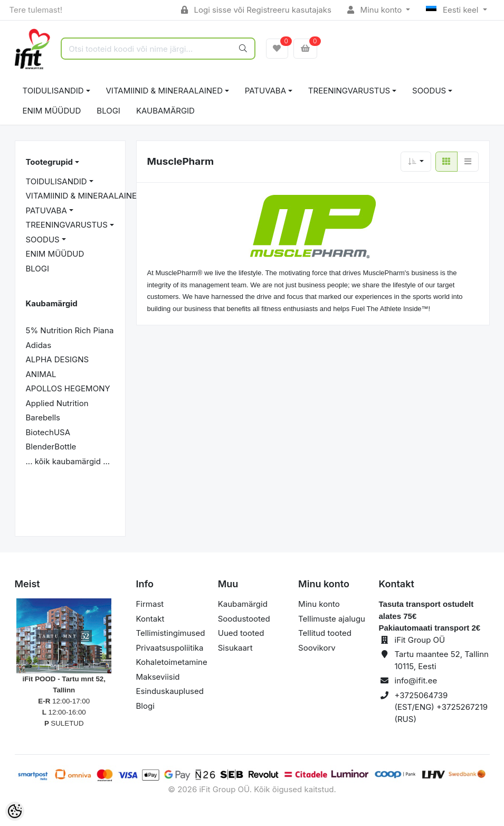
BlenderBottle (51, 447)
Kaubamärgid (165, 111)
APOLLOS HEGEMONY (68, 388)
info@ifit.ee (416, 680)
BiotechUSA (48, 432)
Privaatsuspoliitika (170, 648)
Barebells (43, 417)
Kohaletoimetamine (172, 662)
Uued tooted (241, 633)
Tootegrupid (49, 162)
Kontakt (150, 619)
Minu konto (376, 10)
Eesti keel (453, 10)
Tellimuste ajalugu (332, 619)
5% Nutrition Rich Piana (70, 330)
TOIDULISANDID (53, 91)
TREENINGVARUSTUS (349, 91)
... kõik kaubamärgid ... (68, 461)
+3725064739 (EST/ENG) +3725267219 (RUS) (441, 707)
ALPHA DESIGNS (58, 359)
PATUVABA (265, 91)
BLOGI (108, 111)
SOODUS (429, 91)
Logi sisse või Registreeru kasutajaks (256, 10)
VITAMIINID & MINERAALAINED (164, 91)
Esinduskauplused (170, 691)
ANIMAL (41, 374)
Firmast (150, 604)
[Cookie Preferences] (15, 811)
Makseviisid (158, 677)
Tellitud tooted (325, 633)
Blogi (145, 706)
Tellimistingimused (171, 633)
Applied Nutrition (57, 403)
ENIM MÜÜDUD (52, 111)
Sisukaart (235, 648)
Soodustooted (244, 619)
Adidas (39, 345)
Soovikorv (317, 648)
